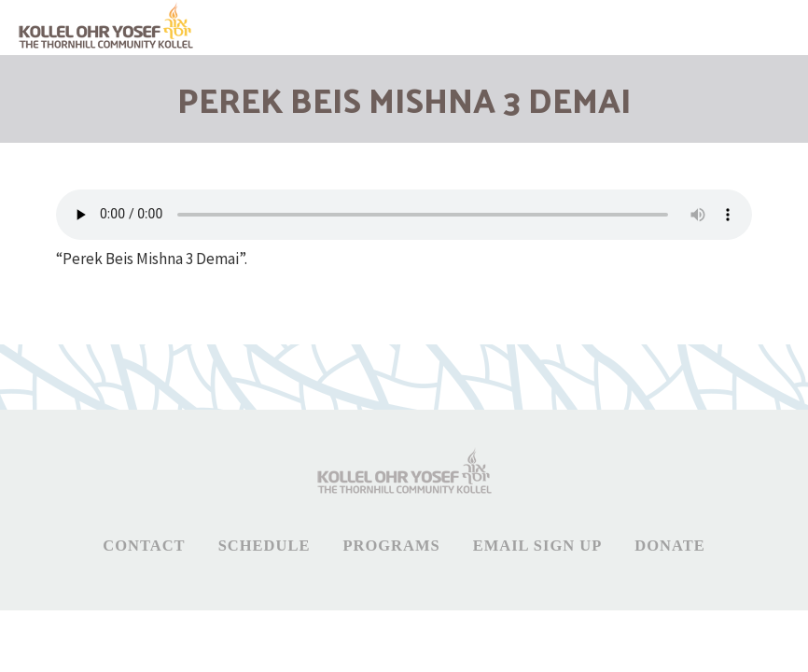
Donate (669, 546)
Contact (144, 546)
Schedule (265, 546)
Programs (391, 546)
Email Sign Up (538, 546)
